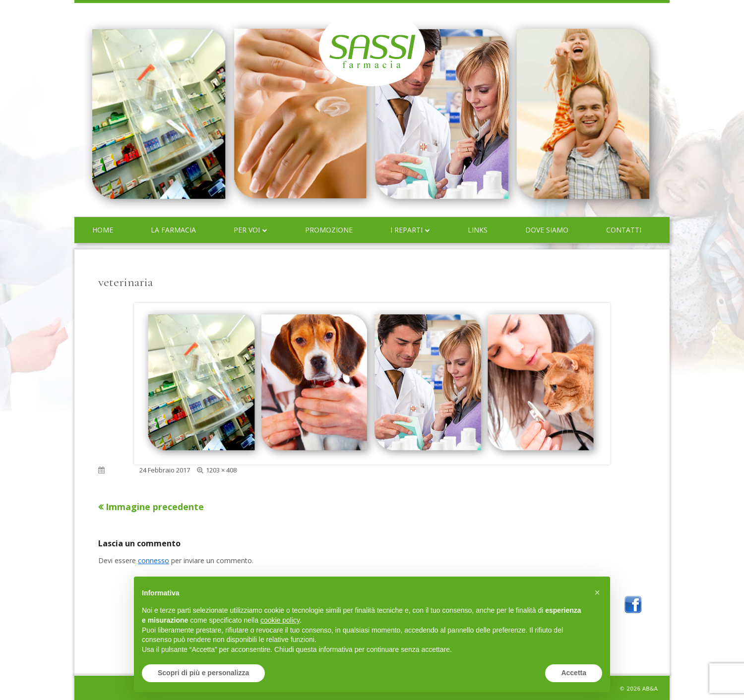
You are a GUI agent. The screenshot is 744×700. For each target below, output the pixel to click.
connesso (154, 560)
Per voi (247, 230)
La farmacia (173, 230)
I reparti (406, 230)
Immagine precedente (155, 507)
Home (103, 230)
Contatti (624, 230)
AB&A (650, 689)
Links (478, 230)
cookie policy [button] (280, 620)
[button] (597, 592)
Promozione (329, 230)
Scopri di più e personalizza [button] (203, 673)
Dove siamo (547, 230)
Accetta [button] (574, 673)
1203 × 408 (221, 470)
